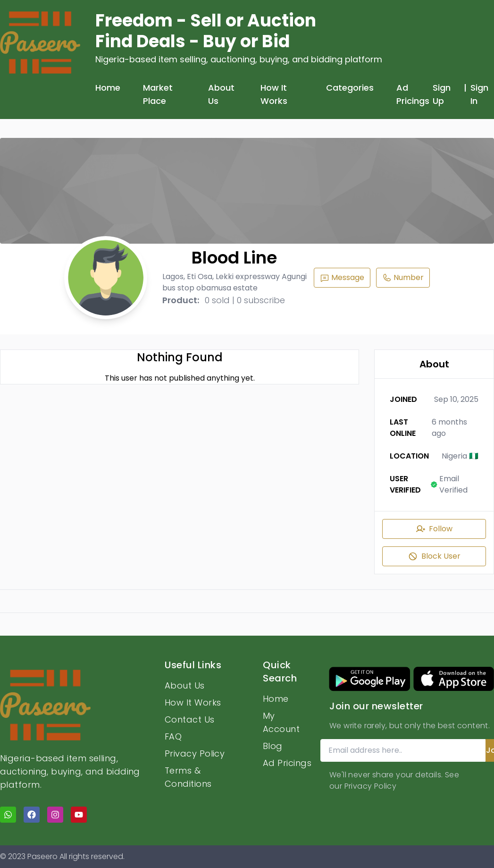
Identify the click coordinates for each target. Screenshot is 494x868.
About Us (221, 94)
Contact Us (190, 719)
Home (108, 88)
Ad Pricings (413, 94)
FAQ (173, 736)
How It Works (274, 94)
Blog (273, 746)
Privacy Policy (195, 753)
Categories (350, 88)
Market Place (158, 94)
